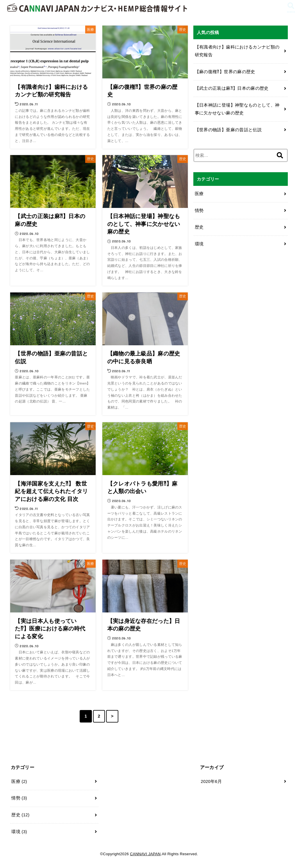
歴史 (199, 227)
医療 (199, 194)
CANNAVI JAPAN (145, 854)
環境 (199, 244)
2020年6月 (211, 781)
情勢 (199, 211)
